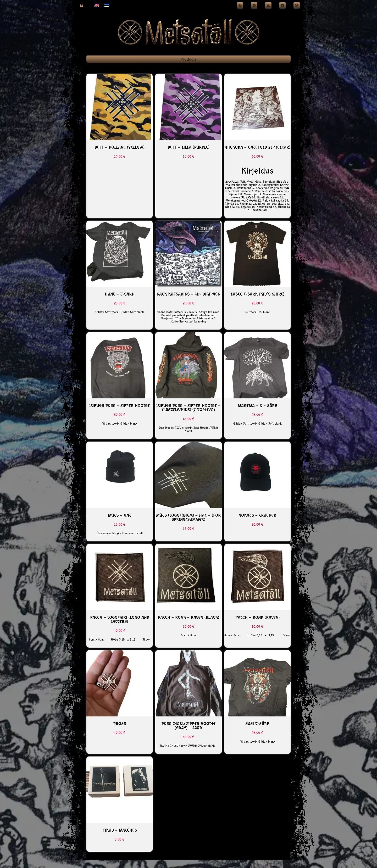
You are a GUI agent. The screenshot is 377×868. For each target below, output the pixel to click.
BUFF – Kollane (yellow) (120, 147)
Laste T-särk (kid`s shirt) (257, 294)
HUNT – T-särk (120, 294)
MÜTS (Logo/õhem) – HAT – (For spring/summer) (188, 517)
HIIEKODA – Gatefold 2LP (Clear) (257, 147)
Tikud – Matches (120, 830)
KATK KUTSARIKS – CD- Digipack (188, 294)
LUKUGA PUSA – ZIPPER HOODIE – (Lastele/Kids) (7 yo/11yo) (188, 408)
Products (188, 59)
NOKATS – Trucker (257, 515)
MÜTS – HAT (120, 515)
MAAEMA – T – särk (257, 406)
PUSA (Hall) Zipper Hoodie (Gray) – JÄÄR (188, 726)
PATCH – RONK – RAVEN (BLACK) (188, 617)
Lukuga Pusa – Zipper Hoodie (120, 406)
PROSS (120, 724)
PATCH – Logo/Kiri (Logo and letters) (120, 619)
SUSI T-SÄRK (257, 724)
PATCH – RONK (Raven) (257, 617)
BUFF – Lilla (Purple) (188, 147)
